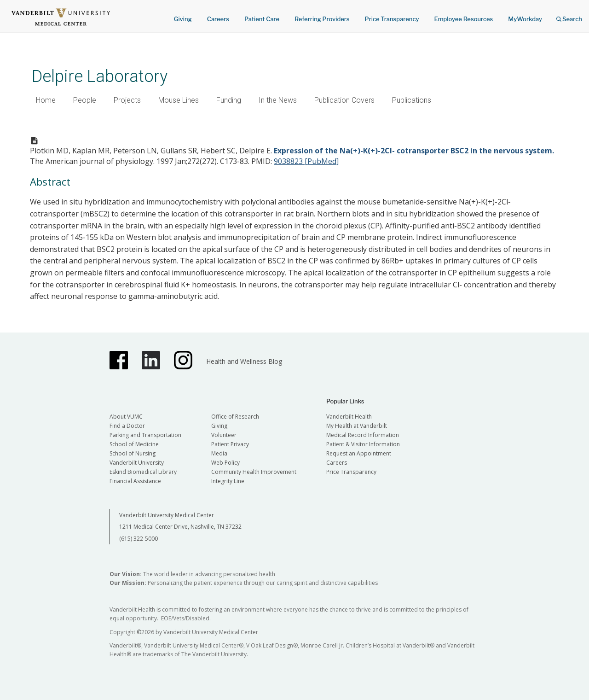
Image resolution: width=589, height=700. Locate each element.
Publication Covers (344, 100)
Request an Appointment (359, 453)
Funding (229, 100)
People (85, 100)
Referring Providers (322, 19)
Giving (183, 19)
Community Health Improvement (254, 472)
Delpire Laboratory (100, 76)
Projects (127, 100)
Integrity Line (228, 481)
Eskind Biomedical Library (143, 472)
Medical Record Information (363, 435)
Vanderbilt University (137, 463)
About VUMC (126, 417)
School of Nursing (133, 453)
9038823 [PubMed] (306, 161)
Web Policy (225, 463)
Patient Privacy (230, 444)
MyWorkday (525, 19)
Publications (412, 100)
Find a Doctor (127, 426)
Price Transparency (392, 19)
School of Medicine (134, 444)
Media (219, 453)
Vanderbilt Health (349, 417)
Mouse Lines (179, 100)
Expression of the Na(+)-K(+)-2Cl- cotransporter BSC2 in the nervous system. (414, 151)
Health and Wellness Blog (244, 361)
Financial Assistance (135, 481)
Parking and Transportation (145, 435)
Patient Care (262, 19)
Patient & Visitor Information (363, 444)
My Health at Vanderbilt (357, 426)
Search (569, 16)
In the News (278, 100)
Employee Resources (463, 19)
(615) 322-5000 (139, 539)
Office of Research (235, 417)
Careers (218, 19)
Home (46, 100)
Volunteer (224, 435)
